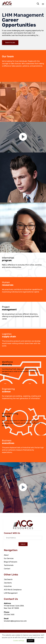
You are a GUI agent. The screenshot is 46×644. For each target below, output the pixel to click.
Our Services (9, 558)
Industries (8, 586)
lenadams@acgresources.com (15, 621)
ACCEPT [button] (31, 641)
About (6, 555)
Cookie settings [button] (19, 641)
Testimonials (9, 565)
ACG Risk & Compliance (13, 590)
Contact (7, 569)
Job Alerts (8, 583)
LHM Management (11, 593)
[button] (10, 43)
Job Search (8, 579)
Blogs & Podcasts (11, 562)
